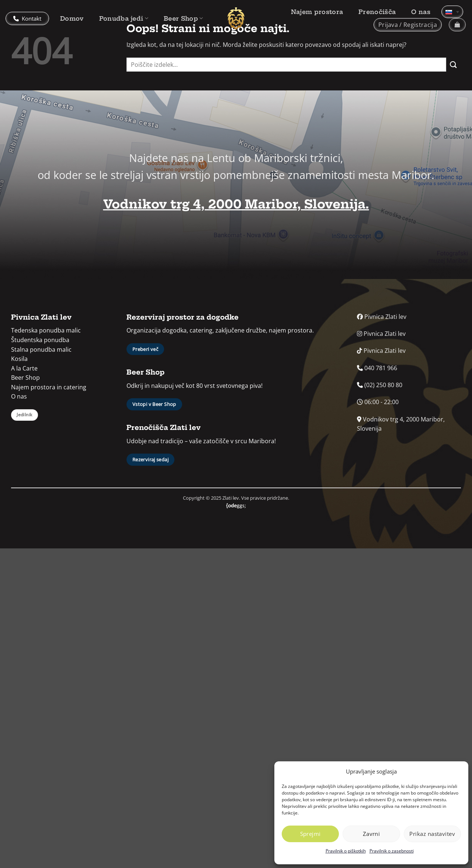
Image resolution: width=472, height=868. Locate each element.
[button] (408, 25)
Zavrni (372, 834)
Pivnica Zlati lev (382, 317)
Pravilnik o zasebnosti (392, 851)
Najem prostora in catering (49, 387)
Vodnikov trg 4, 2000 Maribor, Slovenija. (236, 204)
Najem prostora (317, 12)
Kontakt (27, 18)
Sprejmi (310, 834)
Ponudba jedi (124, 18)
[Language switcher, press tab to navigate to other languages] (452, 12)
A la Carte (24, 368)
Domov (72, 18)
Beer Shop (183, 18)
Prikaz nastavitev (432, 834)
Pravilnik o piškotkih (346, 851)
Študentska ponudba (40, 340)
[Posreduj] (454, 64)
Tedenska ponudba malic (46, 330)
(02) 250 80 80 (380, 385)
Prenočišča (377, 12)
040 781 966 (377, 368)
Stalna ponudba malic (41, 349)
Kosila (19, 359)
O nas (421, 12)
